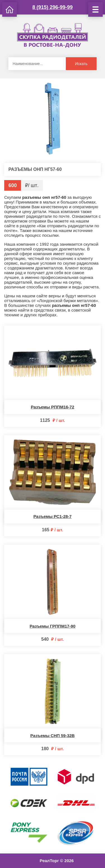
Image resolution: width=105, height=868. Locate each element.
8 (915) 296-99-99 (52, 7)
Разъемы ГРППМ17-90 (53, 626)
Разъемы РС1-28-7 (52, 516)
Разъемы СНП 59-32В (52, 736)
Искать (81, 64)
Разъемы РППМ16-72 (53, 407)
